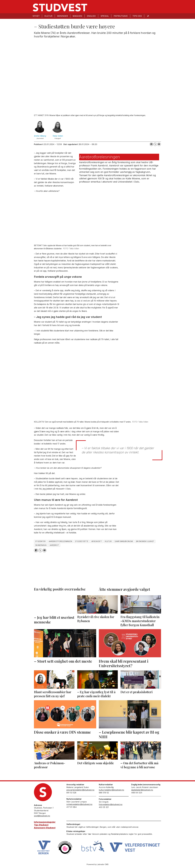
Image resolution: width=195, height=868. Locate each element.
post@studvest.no (42, 816)
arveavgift (97, 541)
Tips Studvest (41, 825)
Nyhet (36, 16)
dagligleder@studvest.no (142, 790)
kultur (108, 541)
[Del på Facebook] (151, 144)
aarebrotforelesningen (60, 541)
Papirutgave (121, 16)
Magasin (77, 16)
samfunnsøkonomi (124, 541)
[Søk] (148, 16)
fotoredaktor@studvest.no (111, 804)
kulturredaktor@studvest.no (111, 790)
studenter (40, 541)
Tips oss (137, 16)
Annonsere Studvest (45, 828)
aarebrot (54, 545)
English (91, 16)
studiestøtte (82, 541)
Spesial (105, 16)
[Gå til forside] (60, 8)
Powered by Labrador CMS (98, 864)
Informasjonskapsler (45, 822)
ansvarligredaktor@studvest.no (80, 790)
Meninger (63, 16)
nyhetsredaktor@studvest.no (79, 804)
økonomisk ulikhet (145, 541)
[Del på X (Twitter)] (155, 144)
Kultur (48, 16)
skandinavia (41, 545)
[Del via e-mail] (159, 144)
